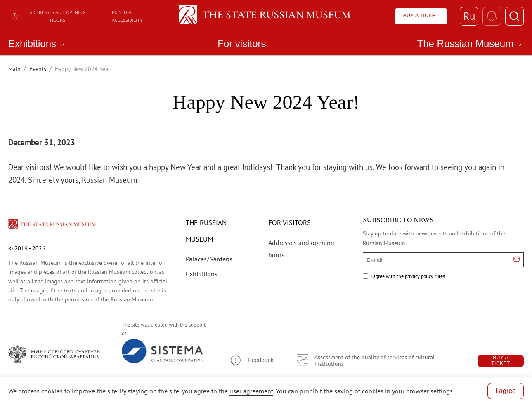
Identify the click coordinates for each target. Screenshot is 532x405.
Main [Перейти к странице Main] (14, 69)
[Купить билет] (421, 16)
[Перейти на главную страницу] (53, 226)
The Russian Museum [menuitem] (471, 44)
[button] (251, 360)
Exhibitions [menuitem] (37, 44)
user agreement (251, 391)
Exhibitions (202, 274)
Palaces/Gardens (209, 259)
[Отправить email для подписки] (517, 260)
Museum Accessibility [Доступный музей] (127, 16)
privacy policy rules (425, 276)
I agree (506, 391)
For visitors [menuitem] (242, 44)
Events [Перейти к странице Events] (38, 69)
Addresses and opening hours (48, 16)
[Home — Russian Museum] (266, 16)
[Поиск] (514, 16)
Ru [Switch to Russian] (469, 16)
